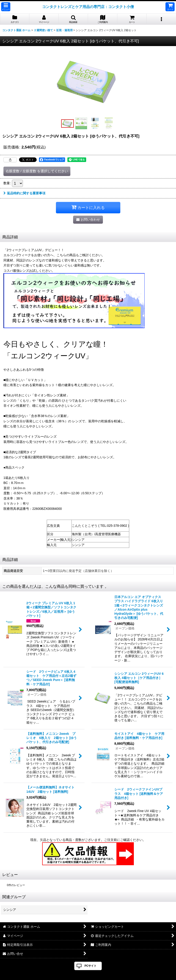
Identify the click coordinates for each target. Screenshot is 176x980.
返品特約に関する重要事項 (24, 193)
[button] (6, 7)
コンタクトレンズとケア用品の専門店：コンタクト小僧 (88, 7)
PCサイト (91, 966)
